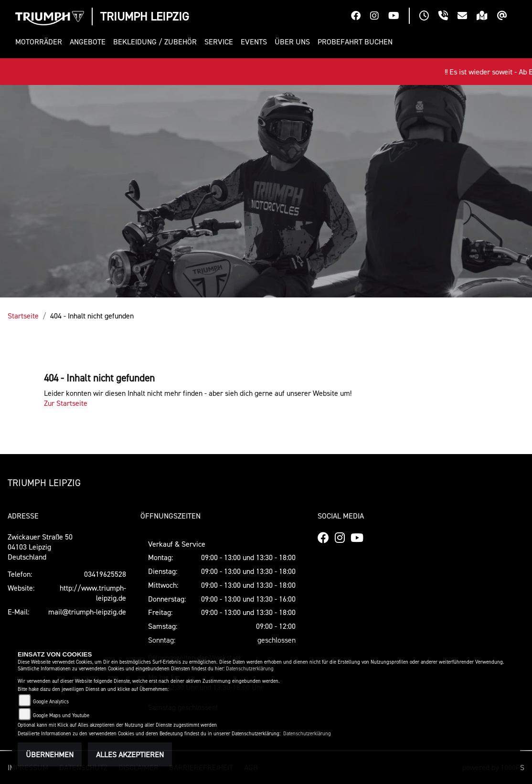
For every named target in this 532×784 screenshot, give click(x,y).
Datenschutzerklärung (250, 669)
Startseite (23, 316)
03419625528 (105, 574)
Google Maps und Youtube (61, 715)
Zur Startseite (66, 403)
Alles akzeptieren (130, 754)
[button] (41, 42)
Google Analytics (51, 702)
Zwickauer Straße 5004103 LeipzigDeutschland (40, 547)
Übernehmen (50, 754)
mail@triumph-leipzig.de (87, 612)
